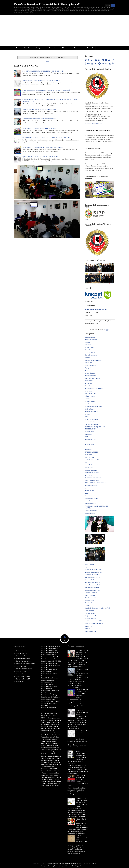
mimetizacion (89, 467)
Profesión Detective (91, 496)
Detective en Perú (22, 656)
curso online (88, 383)
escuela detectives (90, 422)
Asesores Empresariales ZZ (93, 572)
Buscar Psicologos (47, 688)
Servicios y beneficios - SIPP (94, 621)
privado (87, 493)
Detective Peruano (90, 603)
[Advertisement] (64, 31)
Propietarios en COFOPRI (49, 769)
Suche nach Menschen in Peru (50, 786)
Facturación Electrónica (48, 777)
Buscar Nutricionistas (47, 680)
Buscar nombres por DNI (92, 582)
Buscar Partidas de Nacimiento (50, 697)
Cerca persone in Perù (54, 783)
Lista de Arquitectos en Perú (50, 758)
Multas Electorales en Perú (49, 745)
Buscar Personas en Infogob (49, 657)
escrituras (88, 414)
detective (87, 399)
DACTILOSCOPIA (91, 394)
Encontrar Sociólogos (48, 767)
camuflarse (88, 345)
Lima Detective (89, 611)
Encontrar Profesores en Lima (50, 747)
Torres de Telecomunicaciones (94, 623)
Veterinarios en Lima (47, 760)
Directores (79, 48)
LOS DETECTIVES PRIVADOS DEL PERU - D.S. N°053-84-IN (43, 71)
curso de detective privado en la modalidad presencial (39, 119)
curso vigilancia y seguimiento (94, 388)
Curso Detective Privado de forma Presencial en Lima (39, 128)
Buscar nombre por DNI (24, 676)
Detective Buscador (22, 674)
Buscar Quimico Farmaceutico (50, 691)
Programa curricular (91, 616)
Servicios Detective (91, 618)
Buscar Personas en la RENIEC (51, 646)
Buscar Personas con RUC (49, 663)
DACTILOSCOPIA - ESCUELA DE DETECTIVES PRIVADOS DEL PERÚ (46, 90)
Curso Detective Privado (92, 378)
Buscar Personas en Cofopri (49, 695)
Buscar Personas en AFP (53, 724)
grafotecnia (88, 434)
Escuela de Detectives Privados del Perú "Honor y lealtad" (47, 4)
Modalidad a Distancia (92, 473)
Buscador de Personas (92, 580)
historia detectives (90, 439)
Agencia (87, 567)
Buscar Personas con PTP (49, 669)
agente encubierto (90, 337)
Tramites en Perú (21, 651)
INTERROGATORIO (91, 452)
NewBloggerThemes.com (80, 866)
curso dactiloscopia (91, 376)
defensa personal (90, 396)
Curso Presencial (90, 386)
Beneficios (53, 48)
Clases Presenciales (91, 355)
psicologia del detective (92, 498)
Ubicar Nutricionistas (54, 756)
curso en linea (89, 381)
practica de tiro (89, 491)
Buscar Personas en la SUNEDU (51, 661)
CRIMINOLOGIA (90, 365)
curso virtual (88, 391)
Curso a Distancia (90, 595)
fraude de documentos (91, 424)
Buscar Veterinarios (47, 684)
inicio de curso (89, 447)
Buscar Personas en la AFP (49, 655)
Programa (41, 48)
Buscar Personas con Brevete (50, 659)
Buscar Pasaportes (46, 672)
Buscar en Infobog (47, 726)
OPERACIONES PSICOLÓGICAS (95, 483)
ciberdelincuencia (90, 350)
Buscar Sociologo (46, 693)
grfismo (87, 437)
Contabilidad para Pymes (92, 590)
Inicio (18, 48)
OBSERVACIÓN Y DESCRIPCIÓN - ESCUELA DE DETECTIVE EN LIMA (47, 138)
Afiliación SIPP (89, 564)
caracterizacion (89, 347)
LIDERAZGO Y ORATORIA (94, 460)
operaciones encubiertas (92, 480)
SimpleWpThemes (53, 866)
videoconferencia (90, 513)
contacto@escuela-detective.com (96, 309)
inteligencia (88, 450)
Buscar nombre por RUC (24, 679)
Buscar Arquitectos (47, 682)
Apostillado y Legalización (93, 570)
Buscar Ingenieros (46, 676)
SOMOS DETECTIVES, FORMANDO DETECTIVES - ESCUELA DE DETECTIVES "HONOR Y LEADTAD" (77, 757)
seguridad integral (90, 503)
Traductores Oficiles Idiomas (50, 775)
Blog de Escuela (21, 671)
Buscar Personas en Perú (92, 585)
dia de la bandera (90, 409)
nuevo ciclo (88, 475)
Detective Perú (89, 600)
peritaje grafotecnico (91, 485)
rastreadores (88, 501)
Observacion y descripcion (93, 478)
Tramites (87, 629)
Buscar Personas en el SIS (49, 650)
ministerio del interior (91, 470)
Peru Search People (91, 613)
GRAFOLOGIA (89, 431)
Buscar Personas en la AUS (49, 652)
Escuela (87, 606)
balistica (87, 342)
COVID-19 (88, 363)
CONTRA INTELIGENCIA (93, 360)
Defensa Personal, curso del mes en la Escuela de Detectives (41, 81)
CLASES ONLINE (91, 352)
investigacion (89, 455)
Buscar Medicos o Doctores (49, 678)
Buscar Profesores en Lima (49, 674)
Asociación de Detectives (92, 575)
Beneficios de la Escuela (92, 577)
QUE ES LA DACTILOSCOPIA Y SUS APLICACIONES (40, 157)
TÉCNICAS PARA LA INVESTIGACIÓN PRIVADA (39, 109)
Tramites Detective (90, 631)
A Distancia (66, 48)
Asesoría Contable (22, 666)
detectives (88, 404)
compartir (88, 358)
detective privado (90, 401)
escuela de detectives (91, 419)
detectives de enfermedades (93, 406)
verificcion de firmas (91, 511)
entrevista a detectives (91, 412)
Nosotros (28, 48)
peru (86, 488)
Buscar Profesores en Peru (49, 686)
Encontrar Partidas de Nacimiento (51, 771)
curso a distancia (90, 373)
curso (86, 370)
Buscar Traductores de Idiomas (50, 701)
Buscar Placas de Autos (48, 699)
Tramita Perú (89, 626)
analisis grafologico (91, 340)
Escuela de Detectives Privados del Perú (97, 608)
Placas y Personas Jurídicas (50, 773)
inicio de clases (89, 444)
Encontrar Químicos (55, 764)
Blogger (106, 330)
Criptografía (88, 368)
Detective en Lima (90, 598)
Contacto (90, 48)
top (64, 640)
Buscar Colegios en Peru (48, 707)
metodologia (89, 465)
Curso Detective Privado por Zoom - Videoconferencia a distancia (43, 147)
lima (86, 462)
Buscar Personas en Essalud (49, 648)
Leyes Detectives (90, 457)
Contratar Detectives (91, 593)
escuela (87, 417)
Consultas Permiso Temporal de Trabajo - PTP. (51, 737)
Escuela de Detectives (23, 658)
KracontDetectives (22, 653)
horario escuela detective (92, 442)
